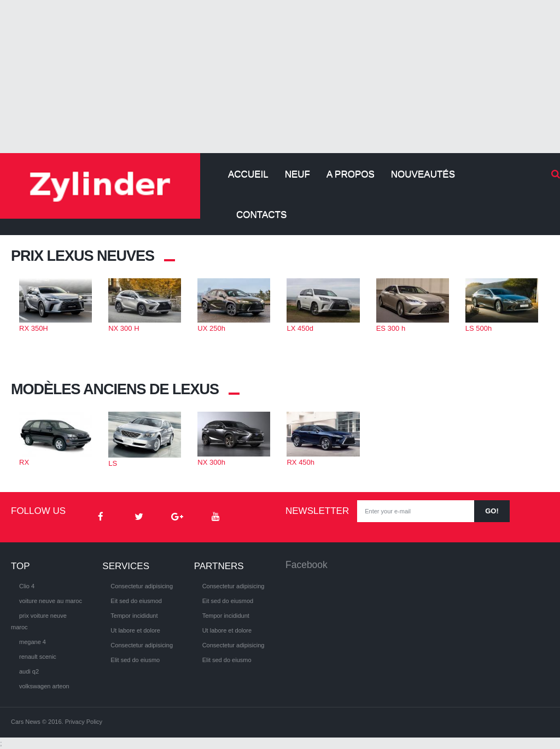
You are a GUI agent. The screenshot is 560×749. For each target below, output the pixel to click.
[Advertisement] (280, 77)
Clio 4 (27, 586)
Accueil (248, 174)
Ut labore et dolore (135, 630)
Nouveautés (423, 174)
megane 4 (33, 642)
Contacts (261, 215)
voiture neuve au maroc (51, 601)
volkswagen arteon (44, 686)
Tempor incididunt (134, 616)
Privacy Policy (84, 722)
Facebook (307, 565)
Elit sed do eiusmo (135, 660)
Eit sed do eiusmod (136, 601)
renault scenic (38, 657)
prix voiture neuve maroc (39, 621)
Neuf (297, 174)
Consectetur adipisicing (142, 586)
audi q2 (29, 671)
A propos (351, 174)
